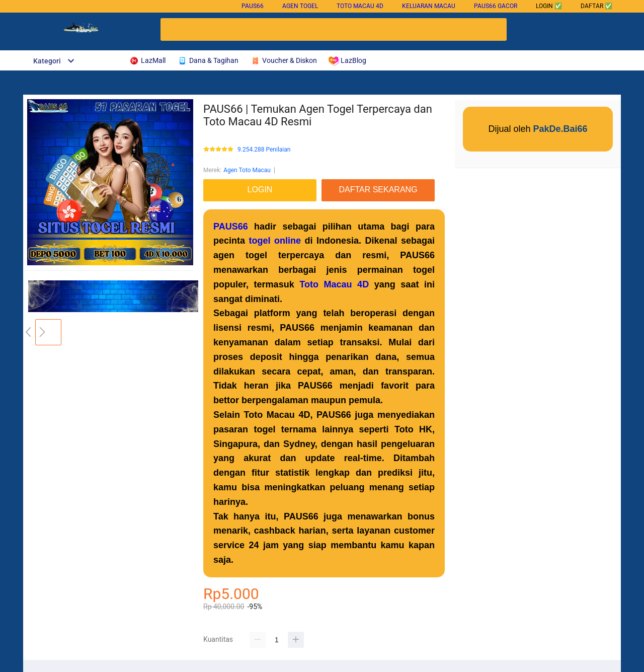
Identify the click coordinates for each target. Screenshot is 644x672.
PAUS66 (253, 6)
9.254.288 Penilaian (264, 150)
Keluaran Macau (429, 6)
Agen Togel (300, 6)
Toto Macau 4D (360, 6)
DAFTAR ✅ (596, 6)
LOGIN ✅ (549, 6)
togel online (275, 241)
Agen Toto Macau (247, 170)
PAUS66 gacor (496, 6)
